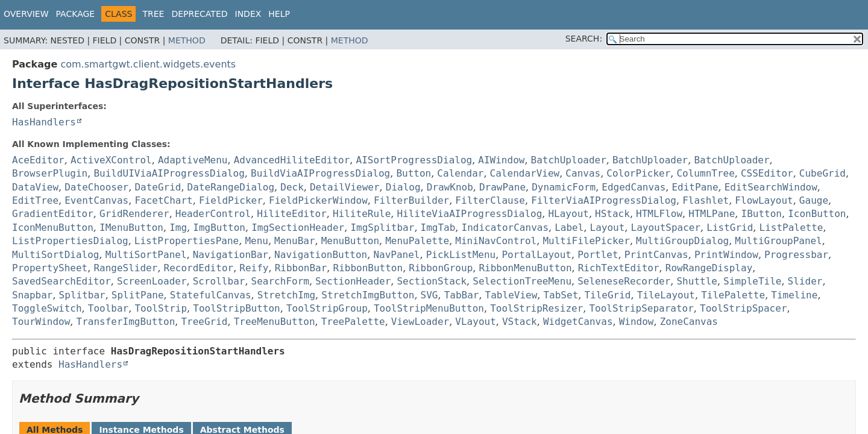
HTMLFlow (659, 214)
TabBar (462, 295)
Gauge (814, 200)
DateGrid (158, 187)
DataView (35, 187)
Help (279, 14)
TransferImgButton (126, 322)
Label (569, 228)
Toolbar (108, 308)
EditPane (695, 187)
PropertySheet (50, 268)
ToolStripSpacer (744, 308)
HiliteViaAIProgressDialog (469, 214)
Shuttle (697, 281)
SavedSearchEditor (61, 281)
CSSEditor (767, 173)
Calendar (460, 173)
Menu (256, 241)
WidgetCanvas (578, 322)
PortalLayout (536, 255)
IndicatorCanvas (505, 228)
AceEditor (38, 160)
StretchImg (286, 295)
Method (187, 40)
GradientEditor (53, 214)
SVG (429, 295)
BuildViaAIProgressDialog (320, 173)
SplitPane (138, 295)
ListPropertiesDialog (70, 241)
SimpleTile (752, 281)
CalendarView (525, 173)
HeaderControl (213, 214)
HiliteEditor (292, 214)
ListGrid (730, 228)
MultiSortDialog (56, 255)
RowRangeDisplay (709, 268)
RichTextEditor (619, 268)
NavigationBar (231, 255)
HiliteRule (362, 214)
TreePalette (353, 322)
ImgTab (438, 228)
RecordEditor (199, 268)
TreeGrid (204, 322)
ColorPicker (638, 173)
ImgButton (219, 228)
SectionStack (432, 281)
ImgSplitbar (382, 228)
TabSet (561, 295)
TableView (511, 295)
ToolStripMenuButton (429, 308)
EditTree (35, 200)
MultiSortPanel (146, 255)
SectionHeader (353, 281)
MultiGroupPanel (778, 241)
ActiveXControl (111, 160)
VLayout (475, 322)
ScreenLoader (152, 281)
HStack (612, 214)
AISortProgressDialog (414, 160)
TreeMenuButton (275, 322)
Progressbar (796, 255)
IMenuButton (131, 228)
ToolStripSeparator (641, 308)
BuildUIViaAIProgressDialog (169, 173)
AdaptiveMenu (193, 160)
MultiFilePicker (586, 241)
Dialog (403, 187)
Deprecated (199, 14)
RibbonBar (301, 268)
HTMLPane (712, 214)
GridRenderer (134, 214)
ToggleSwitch (47, 308)
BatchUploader (569, 160)
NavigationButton (321, 255)
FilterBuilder (411, 200)
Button (414, 173)
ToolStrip (161, 308)
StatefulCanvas (211, 295)
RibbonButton (368, 268)
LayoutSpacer (666, 228)
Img (178, 228)
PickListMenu (461, 255)
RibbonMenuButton (525, 268)
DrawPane (502, 187)
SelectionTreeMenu (522, 281)
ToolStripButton (237, 308)
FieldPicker (231, 200)
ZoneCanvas (689, 322)
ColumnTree (705, 173)
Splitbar (82, 295)
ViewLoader (420, 322)
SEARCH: (584, 39)
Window (637, 322)
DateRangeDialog (231, 187)
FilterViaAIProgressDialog (604, 200)
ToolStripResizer (536, 308)
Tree (153, 14)
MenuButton (350, 241)
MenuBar (294, 241)
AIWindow (501, 160)
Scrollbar (219, 281)
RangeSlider (125, 268)
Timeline (794, 295)
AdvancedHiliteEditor (292, 160)
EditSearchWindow (771, 187)
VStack (520, 322)
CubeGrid (822, 173)
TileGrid (607, 295)
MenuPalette (417, 241)
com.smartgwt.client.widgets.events (148, 64)
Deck (292, 187)
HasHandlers (44, 122)
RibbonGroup (441, 268)
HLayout (568, 214)
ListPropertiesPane (187, 241)
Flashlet (706, 200)
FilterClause (490, 200)
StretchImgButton (368, 295)
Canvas (583, 173)
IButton (762, 214)
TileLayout (666, 295)
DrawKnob (450, 187)
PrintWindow (726, 255)
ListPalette (791, 228)
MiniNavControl (496, 241)
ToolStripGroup (327, 308)
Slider (805, 281)
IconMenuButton (53, 228)
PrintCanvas (656, 255)
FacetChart (163, 200)
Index (248, 14)
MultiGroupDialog (682, 241)
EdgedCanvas (634, 187)
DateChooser (96, 187)
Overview (26, 14)
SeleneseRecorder (624, 281)
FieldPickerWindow (318, 200)
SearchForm (280, 281)
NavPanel (396, 255)
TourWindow (41, 322)
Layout (608, 228)
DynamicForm (564, 187)
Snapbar (32, 295)
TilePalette (733, 295)
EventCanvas (96, 200)
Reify (254, 268)
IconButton (817, 214)
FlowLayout (764, 200)
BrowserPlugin (50, 173)
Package (76, 14)
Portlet (598, 255)
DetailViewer (345, 187)
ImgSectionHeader (298, 228)
